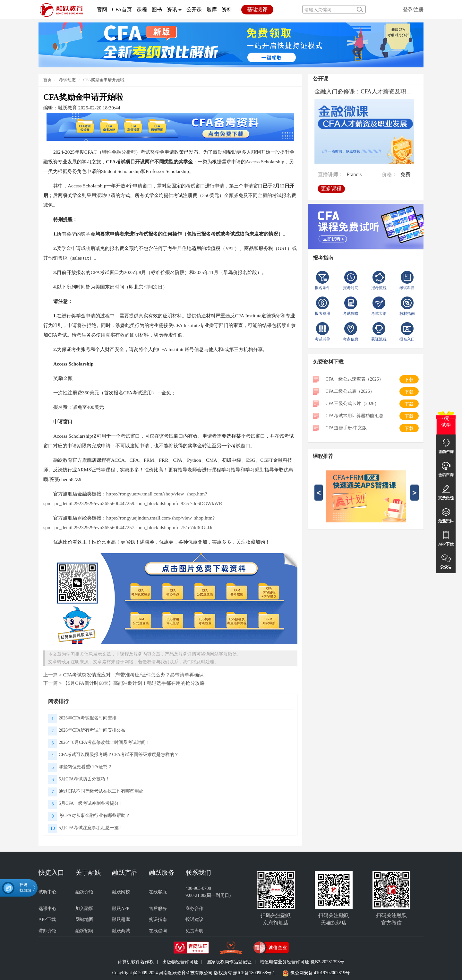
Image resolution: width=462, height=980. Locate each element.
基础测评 (257, 9)
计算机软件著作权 (136, 962)
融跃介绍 (84, 892)
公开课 (194, 9)
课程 (142, 9)
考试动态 (67, 80)
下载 (409, 380)
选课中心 (47, 909)
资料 (227, 9)
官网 (102, 9)
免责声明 (194, 931)
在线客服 (158, 892)
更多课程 (332, 187)
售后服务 (158, 909)
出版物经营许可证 (180, 962)
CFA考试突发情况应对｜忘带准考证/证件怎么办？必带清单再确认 (133, 675)
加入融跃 (84, 909)
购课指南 (158, 920)
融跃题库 (121, 920)
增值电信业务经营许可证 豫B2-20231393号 (302, 962)
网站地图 (84, 920)
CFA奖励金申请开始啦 (104, 80)
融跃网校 (121, 892)
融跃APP (121, 909)
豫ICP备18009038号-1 (254, 973)
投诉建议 (194, 920)
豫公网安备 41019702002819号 (320, 973)
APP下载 (47, 920)
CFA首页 (122, 9)
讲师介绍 (47, 931)
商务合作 (194, 909)
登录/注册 (413, 9)
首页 (47, 80)
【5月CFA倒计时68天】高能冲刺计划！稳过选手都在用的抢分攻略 (134, 683)
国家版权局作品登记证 (229, 962)
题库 (212, 9)
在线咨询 (158, 931)
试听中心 (47, 892)
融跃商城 (121, 931)
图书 (157, 9)
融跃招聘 (84, 931)
